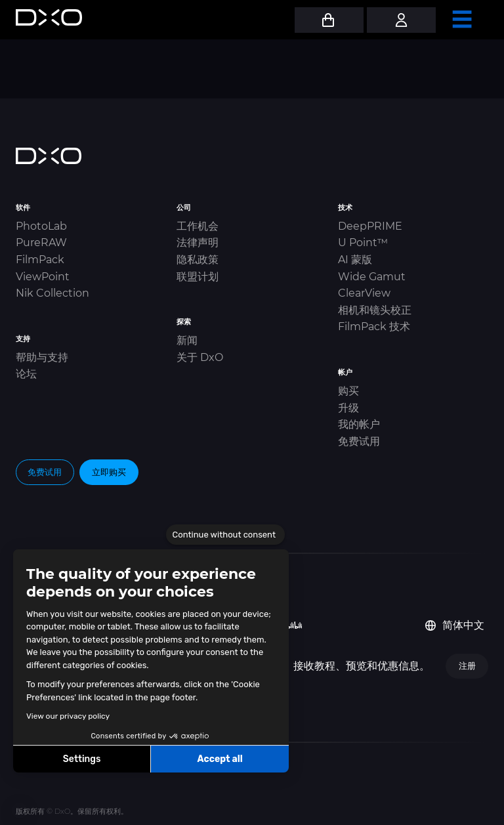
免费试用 (359, 441)
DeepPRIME (370, 226)
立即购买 (109, 472)
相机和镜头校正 (375, 310)
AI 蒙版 (355, 260)
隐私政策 (198, 260)
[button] (20, 811)
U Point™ (363, 243)
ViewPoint (43, 277)
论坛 (26, 374)
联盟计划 (198, 277)
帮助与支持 (42, 357)
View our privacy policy (68, 716)
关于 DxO (200, 357)
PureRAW (41, 243)
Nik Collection (52, 293)
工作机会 (198, 226)
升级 (348, 408)
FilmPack (40, 260)
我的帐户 (359, 424)
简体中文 (455, 625)
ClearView (364, 293)
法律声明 (198, 243)
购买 (348, 391)
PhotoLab (41, 226)
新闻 (187, 340)
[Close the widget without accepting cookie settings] (225, 535)
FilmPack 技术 (374, 327)
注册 (467, 666)
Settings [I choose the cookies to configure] (82, 759)
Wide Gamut (372, 277)
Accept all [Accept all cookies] (220, 759)
